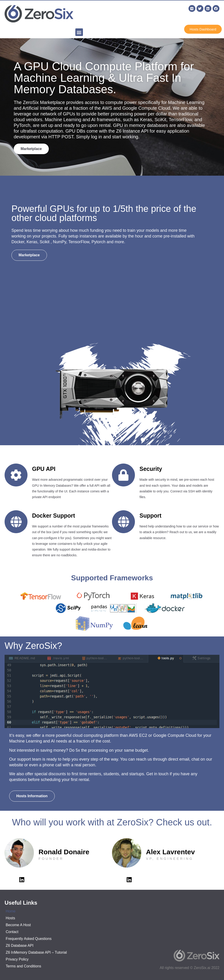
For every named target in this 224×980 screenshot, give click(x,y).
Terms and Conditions (23, 966)
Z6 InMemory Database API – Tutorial (36, 952)
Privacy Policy (17, 959)
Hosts (10, 918)
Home (11, 911)
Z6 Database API (20, 946)
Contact (12, 932)
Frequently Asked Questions (29, 939)
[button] (79, 32)
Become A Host (18, 925)
